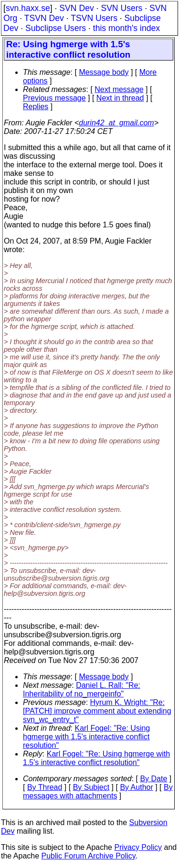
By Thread (45, 787)
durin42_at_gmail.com (116, 123)
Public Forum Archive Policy (89, 856)
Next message (119, 89)
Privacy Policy (138, 847)
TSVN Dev (44, 18)
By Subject (91, 787)
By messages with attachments (98, 791)
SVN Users (121, 8)
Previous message (54, 98)
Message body (104, 72)
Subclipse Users (56, 28)
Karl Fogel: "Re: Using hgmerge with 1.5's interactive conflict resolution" (86, 737)
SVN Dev (76, 8)
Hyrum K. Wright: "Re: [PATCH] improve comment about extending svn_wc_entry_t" (97, 711)
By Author (136, 787)
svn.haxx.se (28, 8)
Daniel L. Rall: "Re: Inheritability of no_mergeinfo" (82, 689)
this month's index (126, 28)
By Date (153, 779)
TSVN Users (94, 18)
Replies (36, 107)
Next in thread (120, 98)
